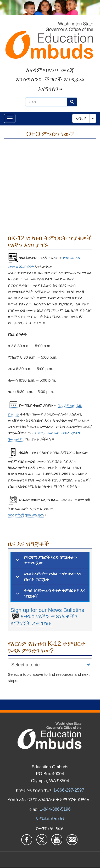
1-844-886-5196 (55, 809)
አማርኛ (81, 118)
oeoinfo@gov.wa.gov (26, 515)
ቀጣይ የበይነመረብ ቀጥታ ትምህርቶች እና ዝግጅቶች (49, 594)
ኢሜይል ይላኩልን (50, 818)
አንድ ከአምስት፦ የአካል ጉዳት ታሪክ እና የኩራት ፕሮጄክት (47, 578)
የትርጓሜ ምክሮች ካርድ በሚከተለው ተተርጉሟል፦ (45, 561)
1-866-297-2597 (69, 790)
